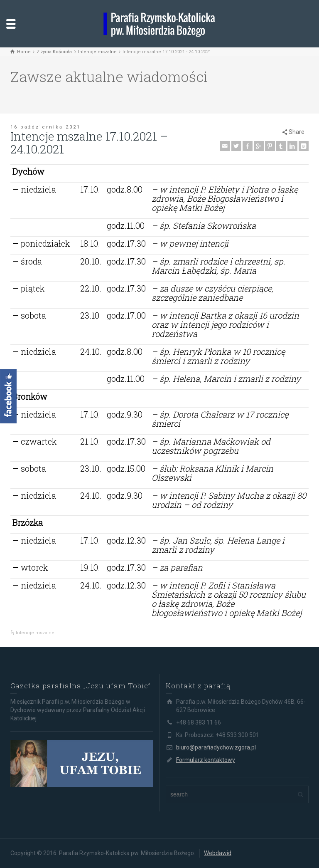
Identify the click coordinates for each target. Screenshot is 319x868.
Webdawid (218, 853)
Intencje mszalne (35, 633)
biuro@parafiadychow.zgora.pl (216, 747)
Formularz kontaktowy (206, 760)
